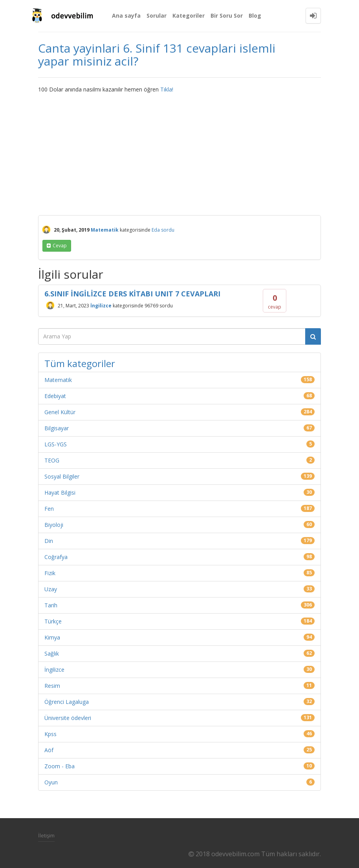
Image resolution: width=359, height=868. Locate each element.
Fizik (50, 573)
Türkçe (53, 621)
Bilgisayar (57, 428)
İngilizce (101, 306)
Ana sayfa (126, 16)
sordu (168, 230)
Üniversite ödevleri (68, 718)
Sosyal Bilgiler (62, 476)
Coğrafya (56, 557)
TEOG (52, 460)
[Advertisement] (179, 152)
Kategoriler (189, 16)
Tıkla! (167, 89)
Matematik (105, 230)
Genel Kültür (60, 412)
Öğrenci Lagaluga (67, 702)
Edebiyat (55, 396)
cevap (60, 246)
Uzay (51, 589)
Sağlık (52, 653)
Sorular (157, 16)
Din (49, 541)
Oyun (51, 782)
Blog (255, 16)
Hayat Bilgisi (60, 492)
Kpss (50, 734)
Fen (49, 509)
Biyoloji (54, 525)
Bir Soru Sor (227, 16)
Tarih (51, 605)
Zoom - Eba (60, 766)
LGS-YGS (56, 444)
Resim (52, 686)
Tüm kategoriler (80, 363)
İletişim (46, 835)
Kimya (52, 637)
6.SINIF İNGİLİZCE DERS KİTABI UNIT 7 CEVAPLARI (132, 294)
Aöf (49, 750)
